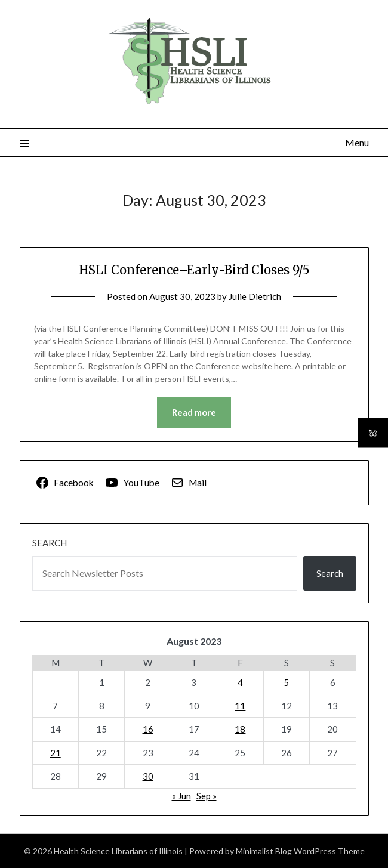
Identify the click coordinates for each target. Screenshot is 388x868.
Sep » (207, 796)
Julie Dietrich (255, 296)
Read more (194, 412)
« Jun (181, 796)
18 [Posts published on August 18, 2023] (240, 729)
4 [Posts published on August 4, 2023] (240, 682)
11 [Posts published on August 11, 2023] (240, 706)
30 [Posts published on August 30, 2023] (148, 776)
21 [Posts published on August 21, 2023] (56, 753)
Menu (357, 142)
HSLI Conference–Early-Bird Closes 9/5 (194, 270)
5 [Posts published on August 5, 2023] (286, 682)
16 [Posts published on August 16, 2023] (148, 729)
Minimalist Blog (264, 851)
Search (50, 543)
